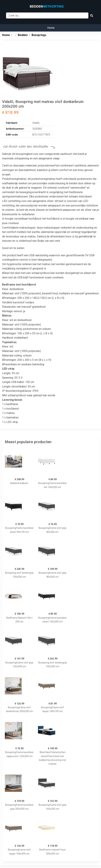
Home (51, 28)
